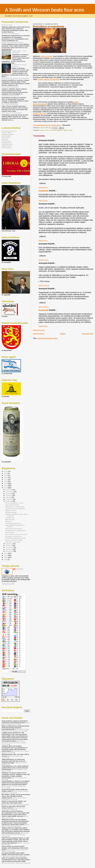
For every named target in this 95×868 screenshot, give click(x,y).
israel (46, 130)
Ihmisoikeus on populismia (13, 536)
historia (42, 130)
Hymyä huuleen (10, 532)
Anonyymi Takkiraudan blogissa (14, 856)
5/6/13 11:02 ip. (44, 260)
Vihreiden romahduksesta (10, 34)
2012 (6, 553)
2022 (6, 471)
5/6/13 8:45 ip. (43, 187)
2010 (6, 557)
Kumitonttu (44, 191)
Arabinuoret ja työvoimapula (14, 529)
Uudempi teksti (38, 334)
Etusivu (63, 334)
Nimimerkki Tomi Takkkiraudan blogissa (13, 809)
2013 (6, 488)
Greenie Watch (7, 133)
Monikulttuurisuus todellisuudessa (15, 531)
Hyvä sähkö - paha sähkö (13, 542)
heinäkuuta (9, 499)
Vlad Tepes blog (7, 144)
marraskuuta (10, 492)
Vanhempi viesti (87, 334)
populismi (60, 130)
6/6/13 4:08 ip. (43, 326)
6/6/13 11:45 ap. (44, 285)
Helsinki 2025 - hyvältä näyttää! (15, 507)
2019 (6, 476)
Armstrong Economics (9, 131)
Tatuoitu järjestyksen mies (13, 523)
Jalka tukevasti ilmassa (12, 505)
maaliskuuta (10, 548)
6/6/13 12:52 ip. (44, 307)
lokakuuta (9, 494)
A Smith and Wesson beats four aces (44, 10)
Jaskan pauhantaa (8, 134)
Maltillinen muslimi (11, 511)
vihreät (70, 130)
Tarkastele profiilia (8, 584)
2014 (6, 486)
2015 (6, 484)
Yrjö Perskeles (7, 148)
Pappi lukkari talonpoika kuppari (12, 42)
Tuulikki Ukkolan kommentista (49, 79)
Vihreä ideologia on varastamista (15, 509)
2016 (6, 482)
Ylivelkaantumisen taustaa (10, 96)
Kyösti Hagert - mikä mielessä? (19, 52)
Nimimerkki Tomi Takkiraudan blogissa (15, 804)
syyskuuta (9, 495)
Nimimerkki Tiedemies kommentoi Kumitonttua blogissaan (15, 835)
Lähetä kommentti (39, 330)
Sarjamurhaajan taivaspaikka (14, 540)
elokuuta (9, 497)
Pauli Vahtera (6, 141)
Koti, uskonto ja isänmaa (10, 104)
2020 (6, 473)
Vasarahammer (7, 143)
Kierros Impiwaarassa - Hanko (14, 503)
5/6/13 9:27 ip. (43, 240)
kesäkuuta (9, 501)
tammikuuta (10, 551)
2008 (6, 559)
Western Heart (7, 146)
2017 (6, 480)
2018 (6, 478)
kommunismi (53, 130)
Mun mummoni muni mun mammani (16, 534)
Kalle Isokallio (6, 136)
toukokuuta (9, 544)
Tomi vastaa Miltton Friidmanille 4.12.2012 (14, 799)
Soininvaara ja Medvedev (10, 87)
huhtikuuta (9, 546)
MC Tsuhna (5, 138)
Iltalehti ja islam (7, 25)
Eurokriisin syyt (10, 518)
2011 (6, 555)
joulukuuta (9, 490)
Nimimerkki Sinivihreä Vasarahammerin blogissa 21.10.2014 (14, 743)
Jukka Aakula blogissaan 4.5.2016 (16, 723)
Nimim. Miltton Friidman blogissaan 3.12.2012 (15, 792)
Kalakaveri (8, 521)
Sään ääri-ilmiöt (10, 520)
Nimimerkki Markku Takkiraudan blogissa (16, 863)
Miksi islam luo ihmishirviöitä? (12, 113)
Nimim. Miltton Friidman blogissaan (16, 825)
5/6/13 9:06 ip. (43, 201)
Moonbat (5, 139)
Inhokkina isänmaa (11, 512)
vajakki (65, 130)
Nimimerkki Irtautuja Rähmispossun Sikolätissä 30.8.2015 (15, 730)
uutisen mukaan (47, 56)
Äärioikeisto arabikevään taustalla (15, 538)
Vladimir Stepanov (40, 114)
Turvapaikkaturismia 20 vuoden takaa (47, 125)
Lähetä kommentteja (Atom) (48, 338)
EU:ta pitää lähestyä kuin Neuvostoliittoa (15, 78)
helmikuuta (9, 549)
